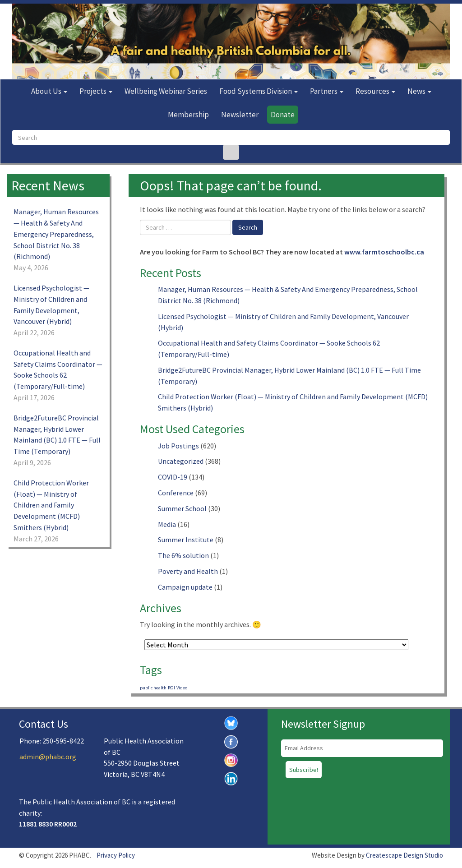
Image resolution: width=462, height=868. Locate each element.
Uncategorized (181, 461)
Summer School (182, 508)
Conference (176, 493)
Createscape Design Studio (404, 855)
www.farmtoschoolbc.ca (384, 252)
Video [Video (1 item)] (182, 688)
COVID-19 (173, 477)
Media (167, 524)
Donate (283, 115)
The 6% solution (183, 555)
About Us (49, 91)
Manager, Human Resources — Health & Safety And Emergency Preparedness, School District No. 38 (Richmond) (56, 234)
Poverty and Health (188, 571)
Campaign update (185, 587)
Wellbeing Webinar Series (166, 91)
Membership (188, 115)
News (419, 91)
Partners (327, 91)
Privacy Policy (116, 855)
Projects (96, 91)
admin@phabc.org (48, 757)
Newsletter (240, 115)
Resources (375, 91)
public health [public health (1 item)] (153, 688)
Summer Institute (186, 540)
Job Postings (178, 446)
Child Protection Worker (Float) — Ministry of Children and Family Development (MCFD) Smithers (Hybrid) (51, 505)
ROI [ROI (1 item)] (171, 688)
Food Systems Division (259, 91)
